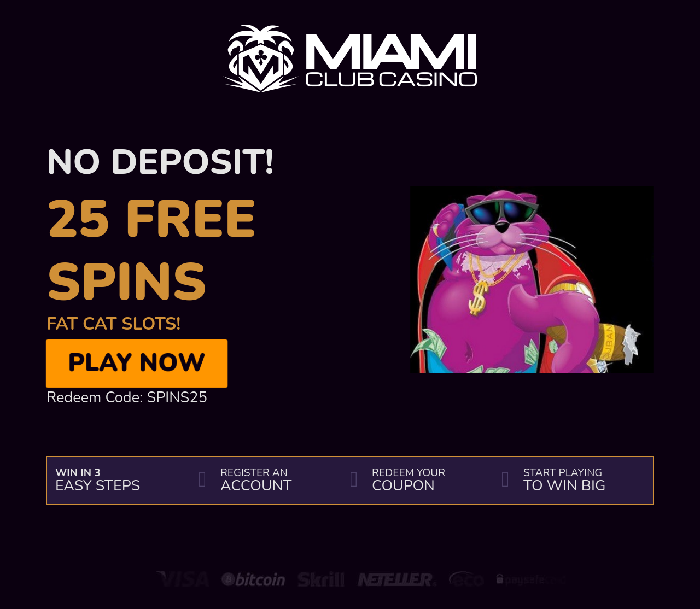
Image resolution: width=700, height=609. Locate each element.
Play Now (137, 363)
